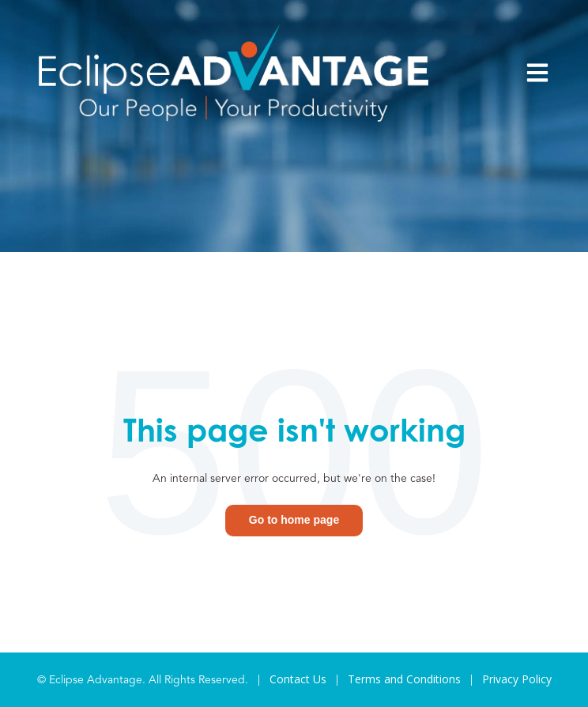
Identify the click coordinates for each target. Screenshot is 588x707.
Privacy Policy (517, 679)
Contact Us (298, 679)
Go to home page (294, 520)
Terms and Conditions (404, 679)
